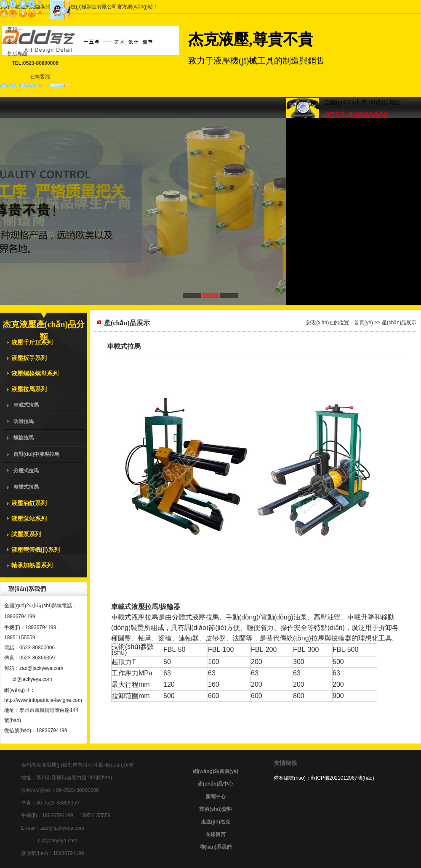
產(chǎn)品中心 (216, 784)
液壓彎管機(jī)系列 (36, 550)
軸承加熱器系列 (32, 565)
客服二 (15, 42)
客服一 (15, 29)
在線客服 (40, 77)
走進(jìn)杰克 (216, 822)
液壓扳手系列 (29, 358)
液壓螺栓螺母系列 (35, 373)
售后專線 (17, 54)
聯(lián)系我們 (216, 847)
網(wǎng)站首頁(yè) (216, 771)
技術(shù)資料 (215, 809)
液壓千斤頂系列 (32, 342)
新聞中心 (216, 797)
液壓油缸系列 (29, 503)
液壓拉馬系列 (29, 389)
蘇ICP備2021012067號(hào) (342, 778)
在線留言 (216, 834)
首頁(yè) (364, 323)
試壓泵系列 (26, 534)
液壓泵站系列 (29, 519)
